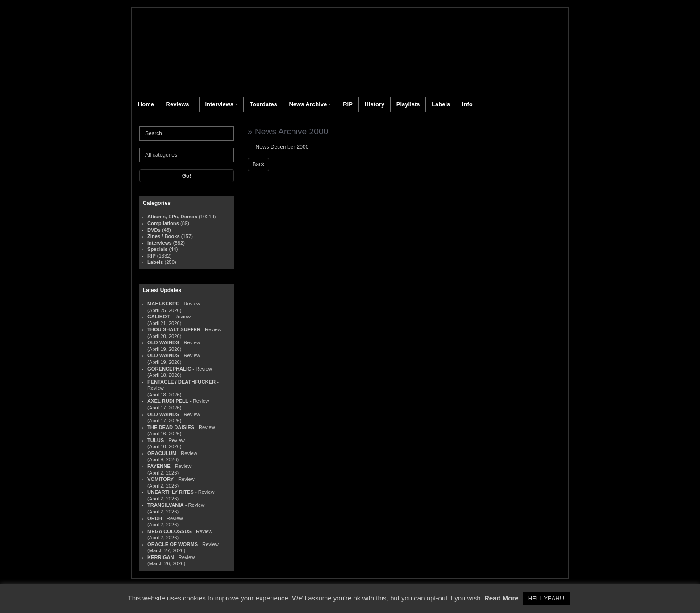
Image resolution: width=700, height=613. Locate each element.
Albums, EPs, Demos (172, 217)
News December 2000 (282, 147)
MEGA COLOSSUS (169, 531)
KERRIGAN (161, 557)
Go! (187, 176)
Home (146, 104)
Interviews (219, 104)
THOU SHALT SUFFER (174, 329)
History (374, 104)
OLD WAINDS (163, 342)
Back (259, 164)
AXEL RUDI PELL (168, 401)
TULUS (156, 440)
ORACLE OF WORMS (173, 544)
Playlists (408, 104)
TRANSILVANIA (166, 505)
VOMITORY (160, 479)
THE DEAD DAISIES (171, 427)
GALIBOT (158, 317)
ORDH (155, 518)
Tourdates (263, 104)
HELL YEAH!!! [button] (546, 598)
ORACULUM (162, 453)
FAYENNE (159, 466)
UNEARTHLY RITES (171, 492)
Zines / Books (164, 236)
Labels (441, 104)
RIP (348, 104)
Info (467, 104)
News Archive (308, 104)
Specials (157, 249)
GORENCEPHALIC (169, 369)
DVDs (154, 230)
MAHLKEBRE (163, 304)
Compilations (163, 223)
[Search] (187, 133)
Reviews (178, 104)
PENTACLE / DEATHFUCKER (181, 382)
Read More (502, 598)
